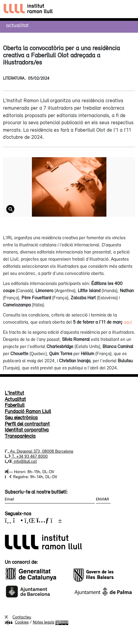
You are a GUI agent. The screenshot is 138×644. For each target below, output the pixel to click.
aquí (128, 322)
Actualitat (17, 25)
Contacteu (22, 617)
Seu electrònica (21, 418)
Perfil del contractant (27, 424)
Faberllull (15, 405)
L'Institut (14, 393)
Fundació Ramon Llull (28, 411)
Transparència (20, 436)
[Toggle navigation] (128, 9)
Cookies (17, 622)
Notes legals (44, 622)
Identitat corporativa (27, 430)
